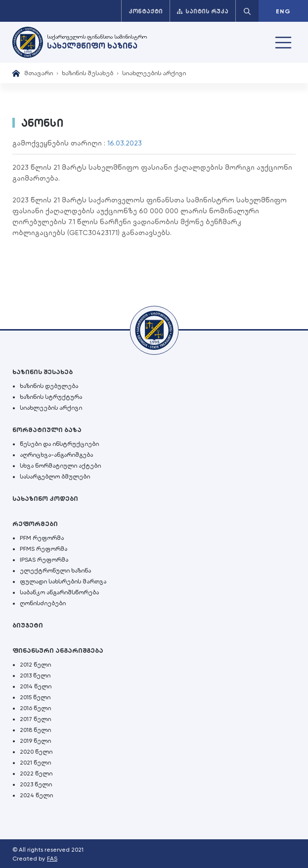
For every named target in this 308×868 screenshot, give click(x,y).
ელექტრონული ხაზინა (55, 571)
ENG (283, 11)
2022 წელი (36, 773)
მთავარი (39, 73)
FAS (52, 859)
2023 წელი (36, 784)
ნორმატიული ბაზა (47, 430)
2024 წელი (36, 795)
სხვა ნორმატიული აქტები (60, 466)
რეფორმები (35, 524)
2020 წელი (36, 752)
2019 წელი (35, 741)
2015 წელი (35, 697)
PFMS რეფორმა (44, 549)
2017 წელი (35, 719)
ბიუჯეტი (28, 625)
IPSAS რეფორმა (44, 560)
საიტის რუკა (203, 11)
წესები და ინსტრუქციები (59, 444)
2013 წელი (35, 675)
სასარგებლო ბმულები (55, 477)
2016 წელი (35, 708)
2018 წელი (35, 730)
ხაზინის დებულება (49, 386)
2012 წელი (35, 665)
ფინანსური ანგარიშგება (58, 651)
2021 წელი (35, 763)
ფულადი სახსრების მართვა (63, 581)
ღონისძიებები (43, 603)
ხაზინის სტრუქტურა (51, 397)
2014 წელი (36, 686)
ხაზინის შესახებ (88, 73)
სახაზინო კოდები (45, 499)
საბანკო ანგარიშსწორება (59, 592)
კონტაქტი (146, 11)
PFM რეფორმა (42, 538)
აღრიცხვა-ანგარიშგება (56, 455)
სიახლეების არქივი (154, 73)
